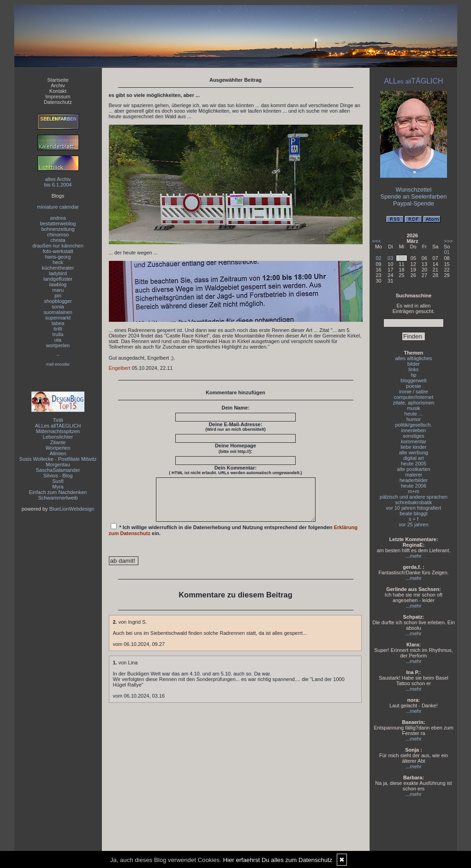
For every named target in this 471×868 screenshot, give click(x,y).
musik (414, 408)
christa (58, 240)
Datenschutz (58, 102)
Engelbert (120, 368)
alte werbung (414, 452)
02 (378, 258)
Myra (58, 487)
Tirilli (58, 420)
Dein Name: (235, 408)
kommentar (414, 441)
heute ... (414, 414)
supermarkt (58, 318)
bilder (414, 364)
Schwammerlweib (58, 498)
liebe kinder (413, 447)
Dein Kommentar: (235, 470)
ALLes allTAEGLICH (58, 426)
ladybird (58, 273)
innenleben (414, 430)
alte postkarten (413, 469)
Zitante (58, 442)
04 (401, 258)
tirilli (58, 329)
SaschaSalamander (58, 470)
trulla (58, 334)
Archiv (58, 85)
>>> (448, 241)
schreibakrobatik (413, 502)
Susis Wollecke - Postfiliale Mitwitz (58, 459)
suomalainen (58, 312)
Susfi (58, 481)
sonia (58, 307)
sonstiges (413, 436)
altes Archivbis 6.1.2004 (58, 182)
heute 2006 (414, 486)
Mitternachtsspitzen (58, 431)
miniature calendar (58, 207)
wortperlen (58, 345)
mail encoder (58, 364)
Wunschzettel (414, 190)
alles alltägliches (413, 358)
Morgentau (58, 464)
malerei (413, 475)
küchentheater (58, 268)
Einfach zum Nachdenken (58, 492)
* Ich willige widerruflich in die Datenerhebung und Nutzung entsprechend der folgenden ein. (233, 538)
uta (58, 340)
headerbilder (414, 480)
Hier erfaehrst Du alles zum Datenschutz (278, 860)
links (413, 369)
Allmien (58, 453)
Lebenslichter (58, 437)
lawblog (58, 284)
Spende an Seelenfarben (414, 196)
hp (413, 375)
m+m (414, 491)
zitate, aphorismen (414, 403)
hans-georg (58, 257)
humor (414, 419)
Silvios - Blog (58, 476)
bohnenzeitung (58, 229)
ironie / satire (414, 392)
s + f (414, 519)
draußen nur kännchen (58, 246)
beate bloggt (414, 513)
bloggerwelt (413, 380)
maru (58, 290)
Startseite (58, 80)
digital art (414, 458)
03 (390, 258)
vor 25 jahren (413, 524)
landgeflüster (58, 279)
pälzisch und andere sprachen (414, 497)
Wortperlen (58, 448)
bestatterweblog (58, 223)
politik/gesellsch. (413, 425)
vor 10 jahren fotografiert (414, 508)
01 (447, 252)
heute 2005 (414, 464)
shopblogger (58, 301)
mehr (416, 556)
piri (58, 295)
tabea (58, 323)
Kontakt (58, 91)
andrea (58, 218)
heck (58, 262)
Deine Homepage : (235, 448)
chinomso (58, 235)
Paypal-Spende (414, 203)
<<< (377, 241)
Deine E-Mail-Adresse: (235, 427)
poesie (413, 386)
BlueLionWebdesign (72, 509)
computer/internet (414, 397)
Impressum (58, 96)
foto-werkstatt (58, 251)
